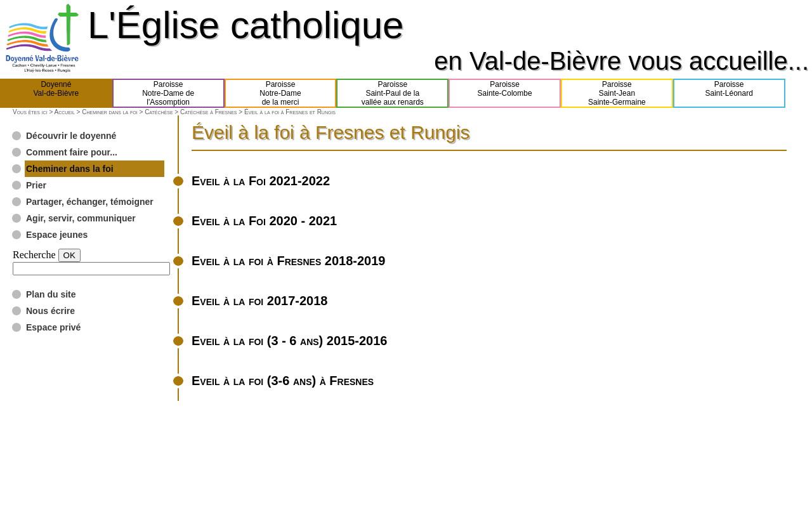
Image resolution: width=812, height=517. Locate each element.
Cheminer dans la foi (110, 112)
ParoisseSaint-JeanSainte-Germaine (617, 93)
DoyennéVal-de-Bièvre (56, 93)
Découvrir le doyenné (71, 136)
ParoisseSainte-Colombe (505, 93)
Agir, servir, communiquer (81, 218)
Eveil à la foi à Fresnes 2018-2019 (288, 261)
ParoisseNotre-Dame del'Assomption (168, 93)
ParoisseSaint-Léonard (729, 93)
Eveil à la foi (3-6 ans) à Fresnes (283, 381)
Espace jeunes (57, 235)
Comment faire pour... (72, 152)
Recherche (34, 255)
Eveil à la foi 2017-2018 (259, 301)
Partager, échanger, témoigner (90, 202)
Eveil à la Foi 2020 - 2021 (264, 221)
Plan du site (51, 294)
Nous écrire (50, 311)
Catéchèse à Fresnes (209, 112)
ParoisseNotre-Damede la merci (280, 93)
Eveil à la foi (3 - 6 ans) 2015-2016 (289, 341)
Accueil (64, 112)
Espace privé (53, 327)
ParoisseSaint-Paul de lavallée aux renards (393, 93)
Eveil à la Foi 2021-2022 (261, 181)
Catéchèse (159, 112)
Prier (36, 185)
